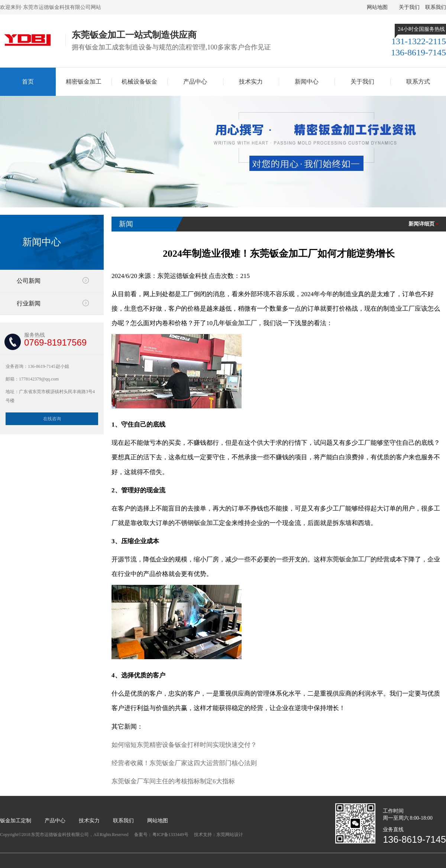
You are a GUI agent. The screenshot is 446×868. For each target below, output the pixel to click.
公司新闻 (29, 281)
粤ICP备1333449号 (171, 835)
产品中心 (195, 82)
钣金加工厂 (241, 323)
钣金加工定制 (16, 821)
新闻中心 (307, 82)
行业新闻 (29, 303)
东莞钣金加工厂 (348, 559)
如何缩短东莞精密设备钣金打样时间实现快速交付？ (184, 745)
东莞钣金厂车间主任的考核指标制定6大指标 (173, 781)
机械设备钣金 (139, 82)
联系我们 (436, 7)
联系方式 (418, 82)
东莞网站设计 (230, 835)
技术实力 (251, 82)
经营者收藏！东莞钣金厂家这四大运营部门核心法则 (184, 763)
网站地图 (377, 7)
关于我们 (409, 7)
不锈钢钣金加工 (197, 523)
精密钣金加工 (84, 82)
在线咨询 (52, 419)
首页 (28, 82)
